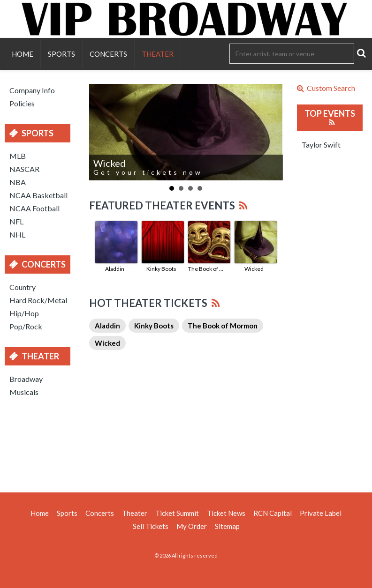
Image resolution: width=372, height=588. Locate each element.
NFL (16, 221)
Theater (158, 54)
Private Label (321, 513)
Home (23, 54)
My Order (192, 526)
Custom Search (326, 88)
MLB (18, 156)
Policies (22, 103)
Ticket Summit (177, 513)
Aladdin (115, 269)
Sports (61, 54)
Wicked (254, 269)
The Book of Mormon (208, 269)
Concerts (108, 54)
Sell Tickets (151, 526)
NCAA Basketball (38, 195)
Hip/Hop (24, 313)
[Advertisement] (186, 443)
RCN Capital (273, 513)
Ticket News (226, 513)
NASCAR (24, 169)
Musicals (24, 392)
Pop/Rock (26, 326)
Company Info (32, 90)
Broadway (26, 379)
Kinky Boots (161, 269)
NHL (17, 234)
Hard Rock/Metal (38, 300)
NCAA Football (34, 208)
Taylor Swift (321, 145)
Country (23, 287)
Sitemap (227, 526)
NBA (18, 182)
